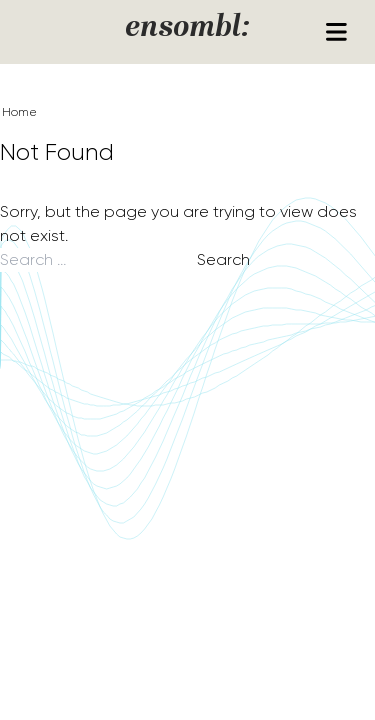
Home (19, 112)
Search (223, 259)
